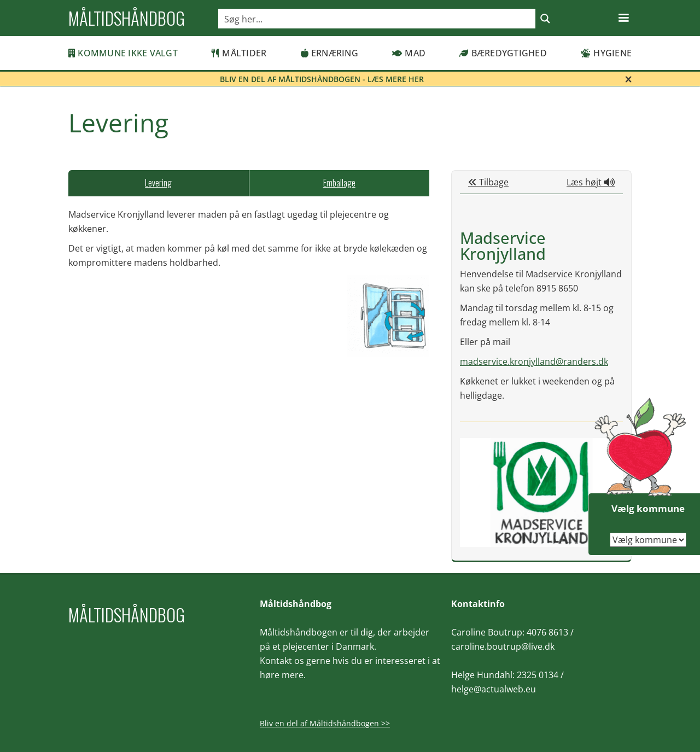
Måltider (239, 53)
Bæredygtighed (503, 53)
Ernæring (329, 53)
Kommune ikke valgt (123, 53)
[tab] (159, 183)
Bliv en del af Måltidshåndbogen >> (325, 723)
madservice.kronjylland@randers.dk (534, 362)
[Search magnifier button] (545, 19)
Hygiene (606, 53)
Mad (409, 53)
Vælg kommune (648, 508)
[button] (623, 18)
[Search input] (377, 19)
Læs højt (591, 182)
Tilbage (488, 182)
